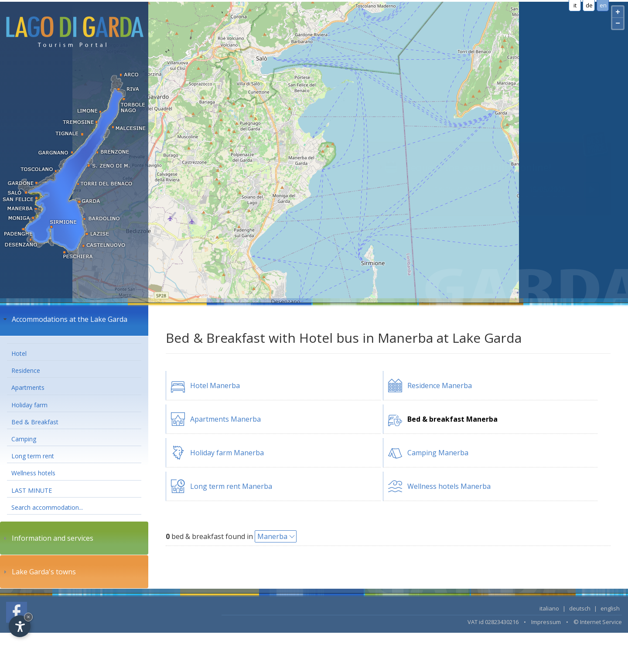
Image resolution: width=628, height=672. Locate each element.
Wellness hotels (33, 473)
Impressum (546, 622)
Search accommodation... (47, 507)
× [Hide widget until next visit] (28, 617)
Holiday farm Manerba (227, 453)
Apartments (28, 387)
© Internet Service (598, 622)
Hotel (19, 353)
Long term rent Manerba (231, 486)
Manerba (272, 536)
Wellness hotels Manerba (449, 486)
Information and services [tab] (47, 538)
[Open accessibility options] (20, 626)
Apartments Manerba (225, 419)
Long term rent (33, 456)
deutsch (580, 608)
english (610, 608)
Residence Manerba (440, 385)
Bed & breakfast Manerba (452, 419)
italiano (549, 608)
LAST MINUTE (32, 490)
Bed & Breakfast (35, 422)
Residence (26, 370)
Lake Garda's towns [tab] (39, 572)
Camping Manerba (438, 453)
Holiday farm (29, 405)
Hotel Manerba (215, 385)
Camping (24, 439)
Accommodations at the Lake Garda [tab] (64, 319)
